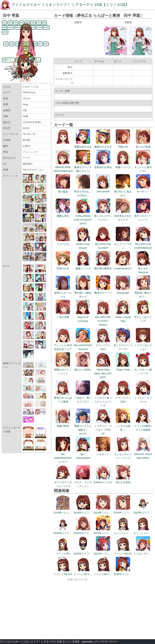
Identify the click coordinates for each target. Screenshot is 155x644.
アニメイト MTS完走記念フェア (63, 345)
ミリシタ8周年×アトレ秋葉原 (143, 426)
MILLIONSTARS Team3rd (83, 345)
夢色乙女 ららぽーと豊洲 (63, 398)
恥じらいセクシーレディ (103, 216)
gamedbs (88, 642)
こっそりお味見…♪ (123, 426)
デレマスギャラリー (106, 642)
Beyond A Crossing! (83, 317)
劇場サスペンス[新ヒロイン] (83, 167)
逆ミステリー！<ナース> (123, 345)
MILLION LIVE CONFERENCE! (143, 244)
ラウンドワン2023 (103, 345)
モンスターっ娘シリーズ (143, 370)
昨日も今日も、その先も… (83, 192)
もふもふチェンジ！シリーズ (123, 454)
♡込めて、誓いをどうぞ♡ (83, 398)
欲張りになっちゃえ (63, 293)
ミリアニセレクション (143, 345)
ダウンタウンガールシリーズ (63, 482)
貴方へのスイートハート (143, 216)
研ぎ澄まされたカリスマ (123, 216)
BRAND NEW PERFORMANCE (63, 167)
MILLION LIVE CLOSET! (103, 244)
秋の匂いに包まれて (123, 192)
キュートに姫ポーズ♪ (143, 167)
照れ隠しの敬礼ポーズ (83, 293)
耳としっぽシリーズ (143, 317)
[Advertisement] (77, 608)
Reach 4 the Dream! (83, 244)
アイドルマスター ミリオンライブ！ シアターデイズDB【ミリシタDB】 (70, 5)
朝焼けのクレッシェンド (63, 370)
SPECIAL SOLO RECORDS (143, 454)
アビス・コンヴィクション (83, 482)
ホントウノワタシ (123, 244)
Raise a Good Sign (123, 317)
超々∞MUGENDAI (83, 454)
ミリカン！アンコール (143, 398)
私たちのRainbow (143, 268)
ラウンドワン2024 (123, 398)
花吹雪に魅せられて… (143, 293)
